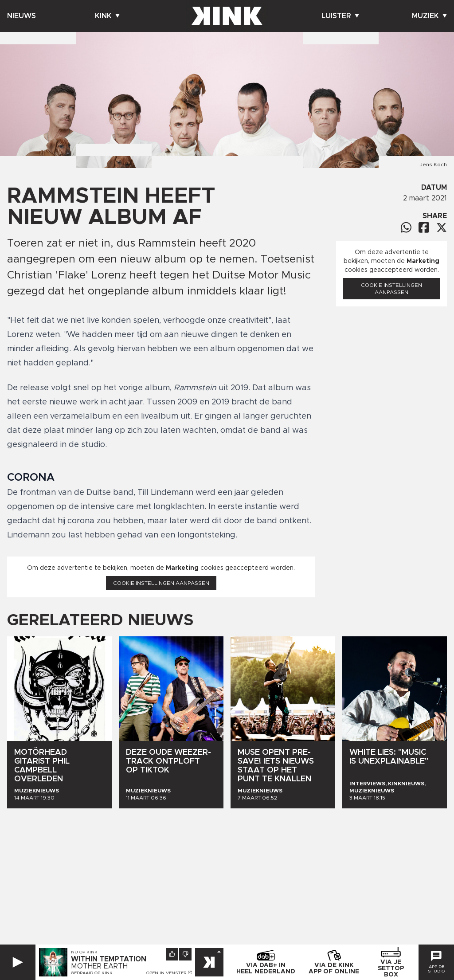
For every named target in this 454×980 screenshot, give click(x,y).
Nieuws (22, 16)
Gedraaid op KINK (92, 973)
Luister (340, 16)
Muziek (429, 16)
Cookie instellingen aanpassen (161, 583)
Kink (107, 16)
